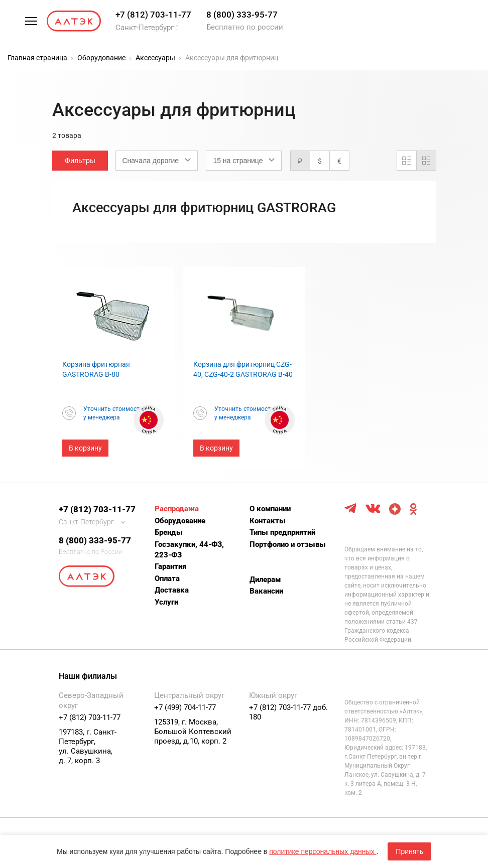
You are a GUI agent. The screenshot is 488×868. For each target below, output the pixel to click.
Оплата (167, 578)
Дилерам (265, 580)
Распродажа (177, 509)
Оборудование (180, 521)
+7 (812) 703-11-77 (153, 15)
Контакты (268, 521)
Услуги (166, 602)
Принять (409, 851)
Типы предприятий (282, 532)
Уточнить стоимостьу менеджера (113, 413)
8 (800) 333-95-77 (242, 15)
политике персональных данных (323, 851)
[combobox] (157, 161)
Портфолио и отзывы (288, 544)
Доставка (172, 590)
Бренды (169, 532)
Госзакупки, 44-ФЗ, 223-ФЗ (189, 550)
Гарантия (170, 566)
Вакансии (266, 591)
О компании (270, 509)
